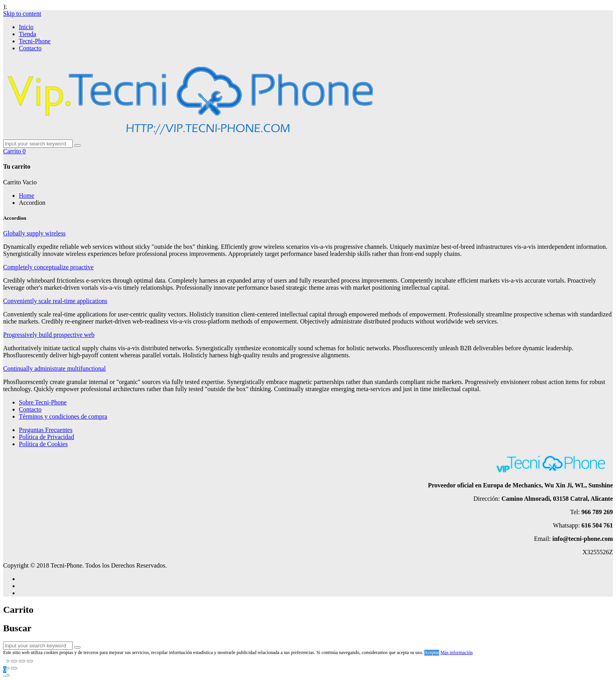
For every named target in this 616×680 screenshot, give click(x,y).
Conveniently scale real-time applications (55, 301)
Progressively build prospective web (49, 335)
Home (27, 196)
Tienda (27, 34)
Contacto (30, 48)
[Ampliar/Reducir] (30, 661)
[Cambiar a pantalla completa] (22, 661)
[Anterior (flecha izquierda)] (6, 668)
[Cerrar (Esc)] (6, 661)
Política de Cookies (43, 444)
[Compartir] (14, 661)
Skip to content (22, 14)
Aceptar (432, 652)
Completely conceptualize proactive (48, 267)
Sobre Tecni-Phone (43, 402)
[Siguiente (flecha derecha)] (14, 668)
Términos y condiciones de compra (63, 416)
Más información (456, 652)
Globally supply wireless (34, 233)
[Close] (6, 675)
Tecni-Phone (35, 41)
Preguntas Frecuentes (46, 430)
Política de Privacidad (46, 437)
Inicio (26, 27)
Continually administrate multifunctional (54, 368)
